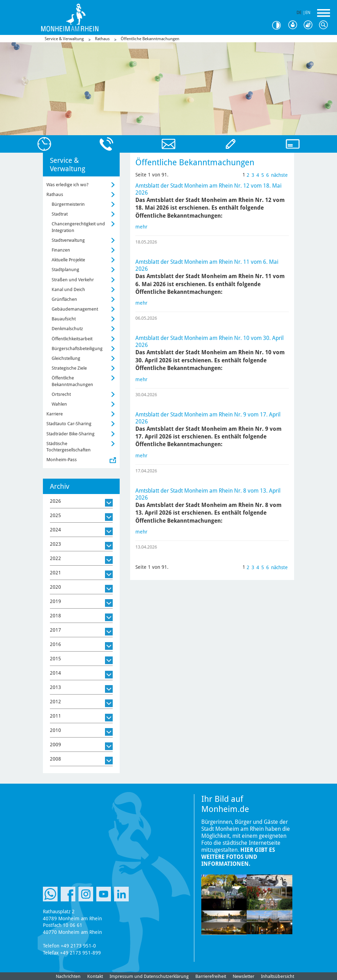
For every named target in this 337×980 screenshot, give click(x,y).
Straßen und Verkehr (73, 280)
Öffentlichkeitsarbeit (72, 339)
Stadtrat (60, 214)
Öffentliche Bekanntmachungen (150, 39)
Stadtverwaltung (68, 240)
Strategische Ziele (69, 368)
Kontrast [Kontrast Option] (279, 25)
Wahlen (59, 404)
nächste (279, 175)
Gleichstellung (66, 358)
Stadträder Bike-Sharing (70, 434)
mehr (141, 227)
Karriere (55, 414)
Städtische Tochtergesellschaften (69, 447)
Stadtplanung (65, 270)
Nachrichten (68, 976)
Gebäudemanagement (75, 309)
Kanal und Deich (68, 289)
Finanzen (61, 250)
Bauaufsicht (64, 319)
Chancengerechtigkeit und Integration (78, 227)
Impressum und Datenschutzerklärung (149, 976)
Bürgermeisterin (68, 204)
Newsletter (244, 976)
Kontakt (95, 976)
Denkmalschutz (67, 329)
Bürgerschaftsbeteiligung (77, 349)
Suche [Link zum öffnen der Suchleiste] (325, 25)
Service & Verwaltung (64, 39)
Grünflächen (64, 299)
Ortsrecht (61, 394)
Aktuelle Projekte (68, 260)
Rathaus (102, 39)
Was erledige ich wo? (68, 185)
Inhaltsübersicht (278, 976)
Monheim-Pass (62, 460)
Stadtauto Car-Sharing (69, 424)
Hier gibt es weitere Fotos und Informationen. (238, 857)
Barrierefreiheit (211, 976)
